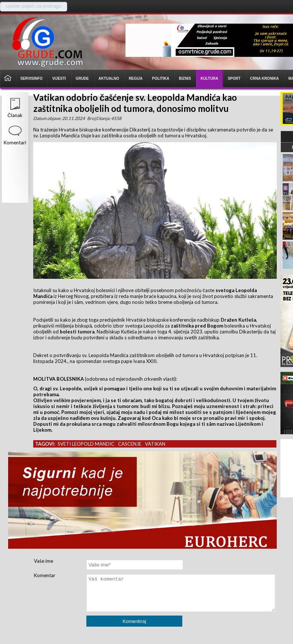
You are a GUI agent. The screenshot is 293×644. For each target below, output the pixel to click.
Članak (15, 115)
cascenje (130, 444)
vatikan (155, 444)
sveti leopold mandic (86, 444)
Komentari (15, 143)
